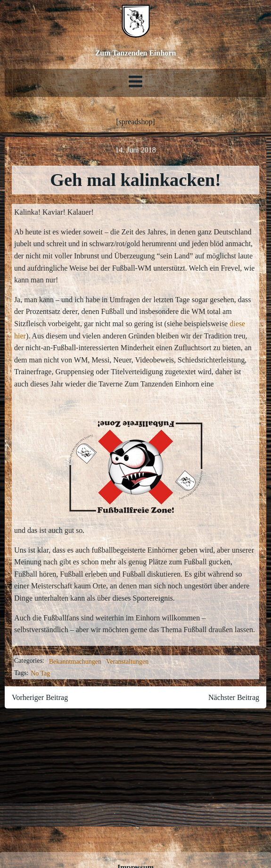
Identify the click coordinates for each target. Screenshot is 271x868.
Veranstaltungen (127, 662)
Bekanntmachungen (75, 662)
